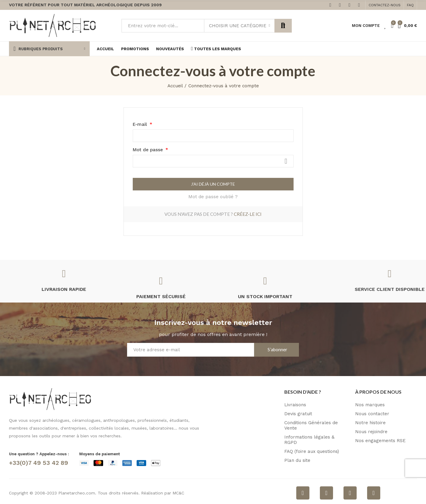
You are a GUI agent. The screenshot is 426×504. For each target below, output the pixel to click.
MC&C (178, 493)
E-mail (141, 124)
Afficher (286, 161)
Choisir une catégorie (238, 26)
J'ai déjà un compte (213, 184)
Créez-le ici (248, 214)
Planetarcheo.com (77, 493)
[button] (385, 5)
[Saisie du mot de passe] (213, 161)
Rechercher (283, 26)
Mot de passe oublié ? (213, 197)
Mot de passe (149, 150)
